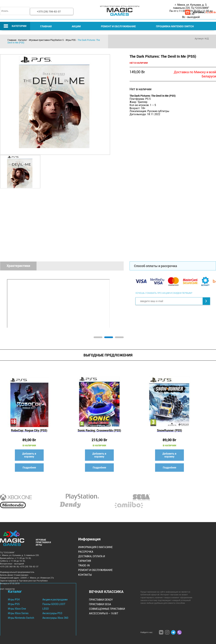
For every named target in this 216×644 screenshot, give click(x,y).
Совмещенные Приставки (107, 609)
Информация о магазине (95, 547)
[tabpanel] (97, 302)
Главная (46, 26)
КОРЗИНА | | (205, 12)
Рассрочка (86, 552)
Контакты (85, 575)
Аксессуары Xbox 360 (55, 618)
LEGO (46, 609)
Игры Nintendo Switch (21, 618)
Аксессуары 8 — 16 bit (104, 613)
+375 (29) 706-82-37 (49, 11)
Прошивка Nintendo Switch (175, 26)
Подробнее (29, 467)
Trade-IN (84, 565)
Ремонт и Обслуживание (118, 26)
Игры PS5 (71, 40)
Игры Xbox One (17, 609)
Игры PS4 (14, 600)
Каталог (23, 40)
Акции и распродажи (55, 600)
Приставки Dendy (101, 600)
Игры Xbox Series (18, 613)
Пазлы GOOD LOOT (54, 604)
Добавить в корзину (29, 455)
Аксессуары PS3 (52, 613)
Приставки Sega (100, 604)
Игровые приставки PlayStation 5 (46, 40)
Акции (76, 26)
